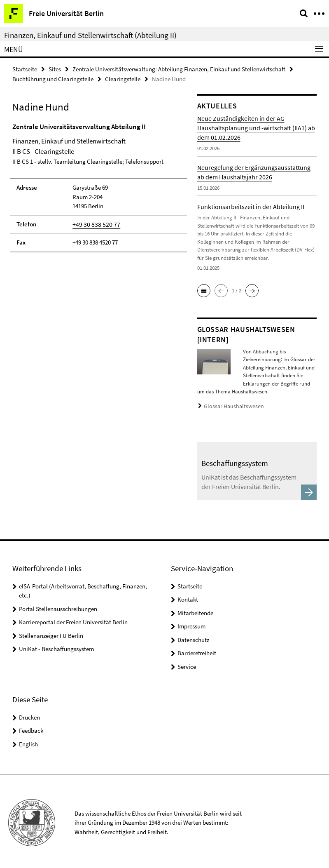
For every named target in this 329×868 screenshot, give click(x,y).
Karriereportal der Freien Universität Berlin (73, 619)
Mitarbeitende (195, 610)
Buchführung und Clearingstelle (53, 78)
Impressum (191, 623)
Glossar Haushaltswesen (230, 405)
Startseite (25, 69)
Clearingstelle (123, 78)
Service (187, 664)
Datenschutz (193, 637)
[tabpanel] (99, 186)
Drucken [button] (29, 714)
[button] (204, 290)
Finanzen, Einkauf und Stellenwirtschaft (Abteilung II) (90, 35)
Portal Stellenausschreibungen (58, 606)
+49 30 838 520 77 (94, 223)
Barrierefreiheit (197, 650)
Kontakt (188, 596)
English (28, 741)
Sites (55, 69)
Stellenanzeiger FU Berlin (51, 633)
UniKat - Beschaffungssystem (56, 646)
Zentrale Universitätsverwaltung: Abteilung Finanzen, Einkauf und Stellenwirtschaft (179, 69)
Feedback (31, 728)
